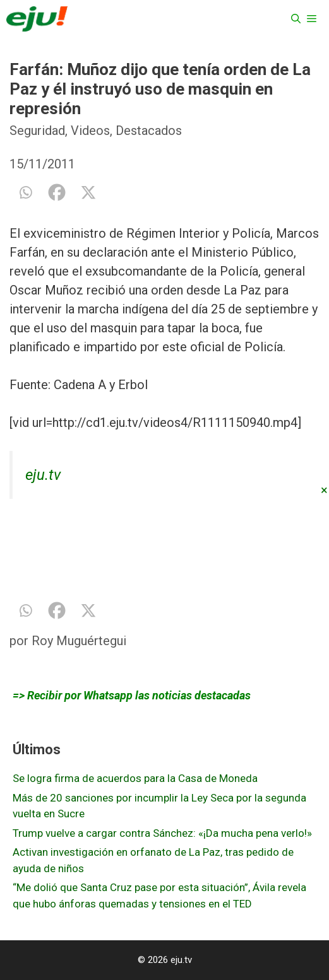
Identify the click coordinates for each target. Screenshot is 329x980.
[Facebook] (57, 192)
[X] (88, 192)
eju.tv (43, 475)
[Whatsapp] (25, 192)
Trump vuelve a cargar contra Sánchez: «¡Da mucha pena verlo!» (162, 833)
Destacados (149, 131)
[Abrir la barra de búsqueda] (296, 19)
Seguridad (37, 131)
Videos (90, 131)
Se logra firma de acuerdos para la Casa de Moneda (135, 778)
